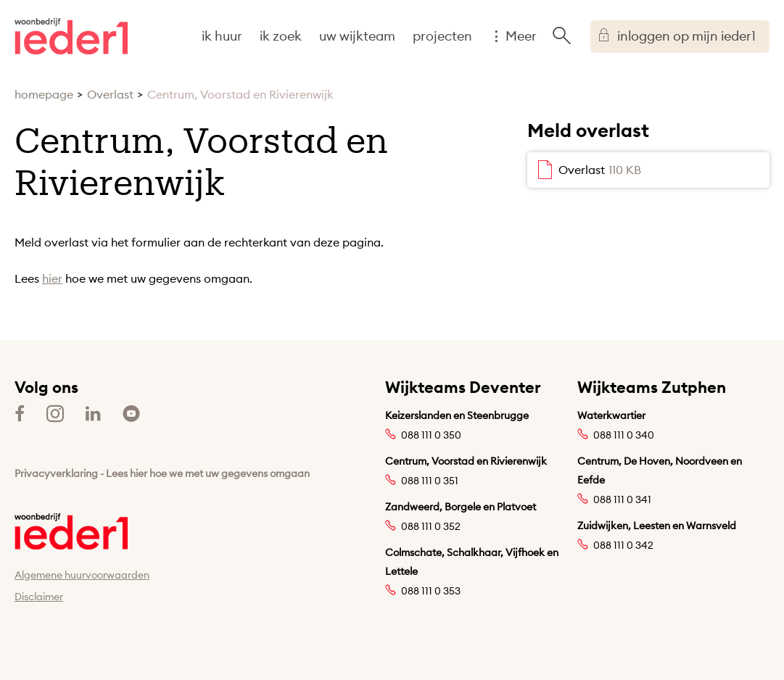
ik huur (222, 36)
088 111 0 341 (622, 499)
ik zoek (281, 36)
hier (52, 278)
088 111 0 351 (430, 481)
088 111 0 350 (431, 435)
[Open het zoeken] (561, 36)
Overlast (110, 94)
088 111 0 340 (624, 435)
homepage (44, 94)
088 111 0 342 (623, 545)
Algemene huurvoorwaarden (82, 575)
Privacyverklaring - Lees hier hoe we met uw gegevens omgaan (162, 473)
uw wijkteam (357, 36)
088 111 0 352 (431, 526)
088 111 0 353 (431, 591)
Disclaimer (39, 597)
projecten (442, 36)
